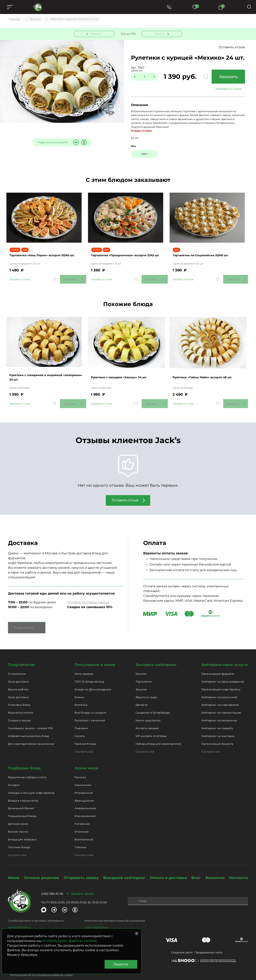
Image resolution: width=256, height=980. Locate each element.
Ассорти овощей (147, 719)
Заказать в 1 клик (227, 90)
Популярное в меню (95, 656)
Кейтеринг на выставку (218, 727)
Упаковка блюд (19, 696)
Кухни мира (86, 759)
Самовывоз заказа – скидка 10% (30, 719)
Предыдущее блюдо (97, 34)
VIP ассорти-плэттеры (151, 727)
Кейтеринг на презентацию (221, 704)
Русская (80, 768)
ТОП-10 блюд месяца (89, 673)
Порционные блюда (22, 807)
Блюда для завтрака (22, 831)
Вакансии (215, 869)
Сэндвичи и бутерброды (153, 704)
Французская (84, 792)
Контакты (239, 869)
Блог (196, 869)
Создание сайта (182, 944)
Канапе (141, 665)
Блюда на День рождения (93, 680)
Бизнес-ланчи (18, 823)
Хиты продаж (84, 665)
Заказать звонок (82, 885)
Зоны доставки (18, 673)
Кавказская (83, 776)
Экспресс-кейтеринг (156, 656)
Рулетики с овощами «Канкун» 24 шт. (125, 368)
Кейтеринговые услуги (225, 656)
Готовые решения (41, 869)
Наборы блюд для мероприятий (158, 735)
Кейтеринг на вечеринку (219, 712)
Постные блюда (19, 838)
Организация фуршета (218, 665)
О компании (17, 665)
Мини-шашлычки (148, 712)
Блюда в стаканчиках (23, 792)
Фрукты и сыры (146, 688)
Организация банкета (217, 735)
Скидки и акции (19, 712)
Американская (85, 799)
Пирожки (81, 719)
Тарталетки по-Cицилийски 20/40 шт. (207, 251)
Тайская (80, 838)
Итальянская (84, 784)
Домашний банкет (21, 799)
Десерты (142, 696)
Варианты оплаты (21, 704)
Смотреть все (84, 743)
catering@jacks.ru (96, 918)
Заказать (227, 77)
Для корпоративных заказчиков (31, 735)
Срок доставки (18, 688)
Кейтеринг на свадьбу (217, 719)
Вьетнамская (84, 831)
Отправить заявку (81, 869)
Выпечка (81, 696)
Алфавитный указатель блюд (29, 727)
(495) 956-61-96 (52, 885)
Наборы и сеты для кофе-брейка (31, 784)
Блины (79, 688)
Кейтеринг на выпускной (219, 688)
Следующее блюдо (160, 34)
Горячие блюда (85, 735)
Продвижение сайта (208, 944)
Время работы (18, 680)
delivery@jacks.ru (20, 918)
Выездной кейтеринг (124, 869)
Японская (82, 823)
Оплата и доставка (168, 869)
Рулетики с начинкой (90, 712)
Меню (14, 869)
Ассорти (14, 776)
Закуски (141, 680)
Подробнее (24, 619)
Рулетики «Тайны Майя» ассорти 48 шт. (209, 368)
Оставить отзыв (232, 48)
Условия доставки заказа (88, 593)
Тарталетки (144, 673)
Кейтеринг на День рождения (223, 673)
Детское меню (18, 815)
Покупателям (21, 656)
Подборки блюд (24, 759)
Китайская (82, 815)
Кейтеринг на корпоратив (220, 696)
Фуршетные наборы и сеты (27, 768)
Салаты (80, 727)
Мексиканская (85, 807)
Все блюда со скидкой (90, 704)
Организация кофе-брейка (221, 680)
